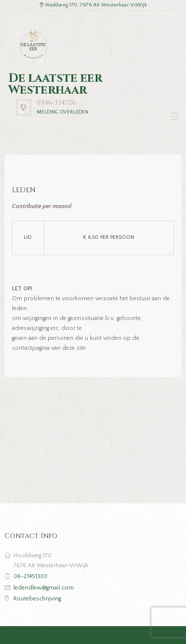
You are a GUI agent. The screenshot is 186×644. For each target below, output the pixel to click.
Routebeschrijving (37, 599)
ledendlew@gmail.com (44, 588)
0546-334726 (56, 103)
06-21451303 (30, 576)
